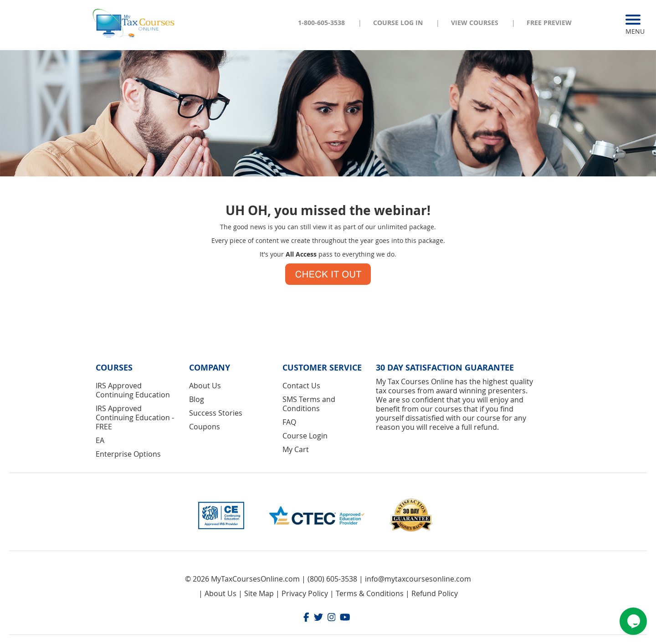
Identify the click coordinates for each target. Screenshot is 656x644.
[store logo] (134, 22)
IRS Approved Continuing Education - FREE (135, 417)
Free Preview (549, 23)
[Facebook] (306, 618)
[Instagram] (332, 618)
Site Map (259, 593)
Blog (197, 399)
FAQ (289, 422)
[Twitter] (318, 618)
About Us (205, 386)
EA (100, 440)
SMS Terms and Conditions (309, 404)
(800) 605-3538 (332, 579)
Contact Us (301, 386)
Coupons (205, 427)
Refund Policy (435, 593)
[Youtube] (345, 618)
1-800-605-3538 (321, 23)
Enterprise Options (128, 454)
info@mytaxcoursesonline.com (418, 579)
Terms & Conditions (370, 593)
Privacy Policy (305, 593)
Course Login (305, 436)
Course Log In (398, 23)
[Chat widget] (633, 621)
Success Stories (216, 413)
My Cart (296, 449)
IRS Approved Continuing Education (133, 390)
